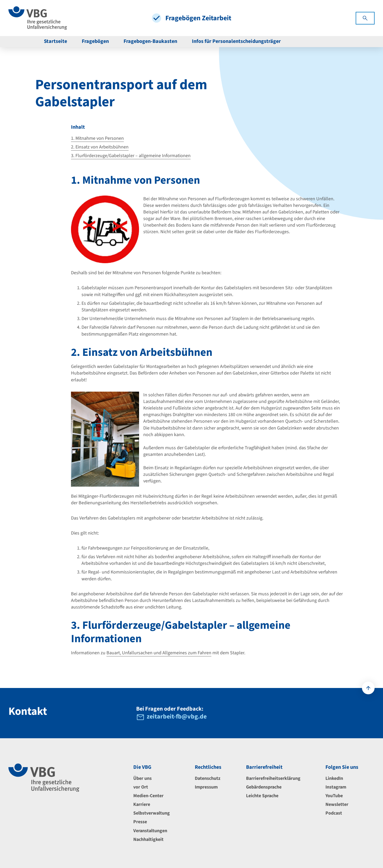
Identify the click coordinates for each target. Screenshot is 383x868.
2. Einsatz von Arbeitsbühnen (100, 147)
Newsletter (337, 804)
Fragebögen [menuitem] (95, 41)
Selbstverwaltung (152, 813)
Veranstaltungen (150, 831)
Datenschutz (208, 778)
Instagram (336, 787)
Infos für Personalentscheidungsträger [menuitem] (236, 41)
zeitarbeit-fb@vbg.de (177, 717)
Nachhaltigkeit (148, 839)
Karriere (142, 804)
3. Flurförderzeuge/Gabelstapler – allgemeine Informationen (131, 156)
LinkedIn (334, 778)
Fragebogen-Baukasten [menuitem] (150, 41)
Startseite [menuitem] (55, 41)
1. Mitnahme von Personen (97, 138)
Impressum (206, 787)
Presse (140, 822)
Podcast (334, 813)
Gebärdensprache (264, 787)
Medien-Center (148, 796)
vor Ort (141, 787)
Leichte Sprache (262, 796)
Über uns (142, 778)
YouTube (334, 796)
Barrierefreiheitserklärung (273, 778)
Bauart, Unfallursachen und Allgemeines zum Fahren (159, 653)
